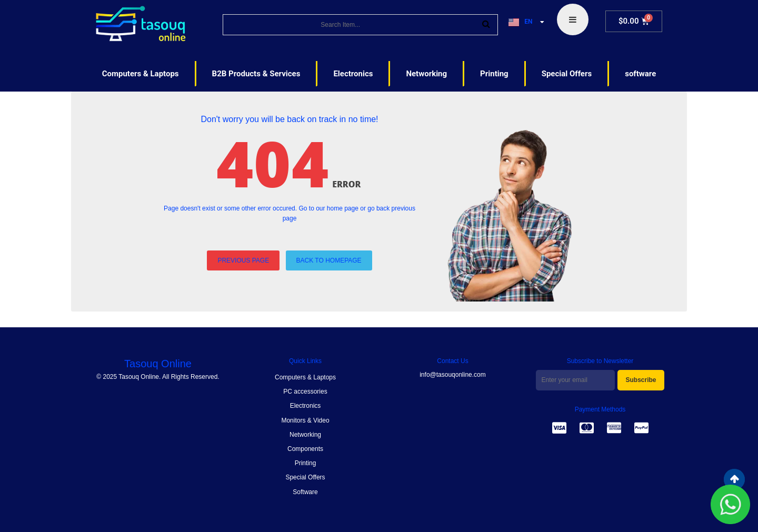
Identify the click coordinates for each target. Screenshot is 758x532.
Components (305, 449)
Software (305, 492)
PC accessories (305, 392)
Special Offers (305, 477)
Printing (306, 463)
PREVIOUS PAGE (243, 260)
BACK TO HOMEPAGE (329, 260)
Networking (305, 435)
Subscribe (641, 380)
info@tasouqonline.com (453, 375)
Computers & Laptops (305, 377)
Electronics (306, 406)
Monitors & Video (305, 420)
